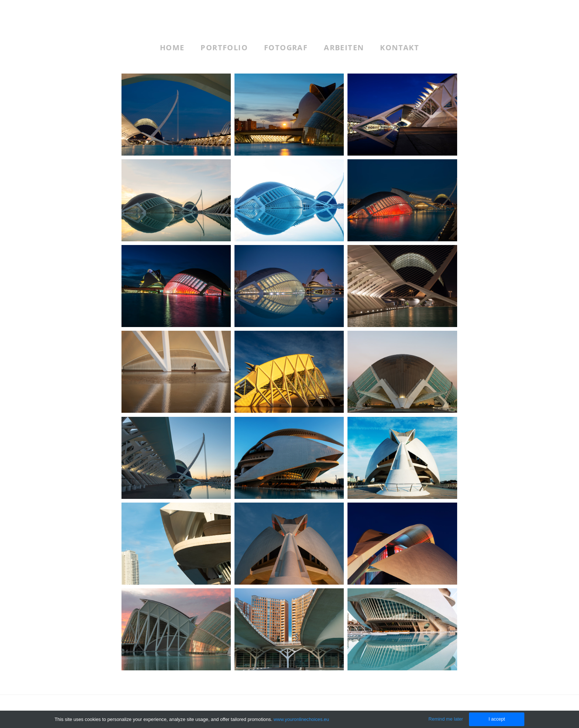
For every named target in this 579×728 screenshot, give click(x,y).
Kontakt (400, 47)
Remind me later (446, 719)
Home (172, 47)
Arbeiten (344, 47)
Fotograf (286, 47)
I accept (496, 719)
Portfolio (224, 47)
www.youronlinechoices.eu (302, 719)
